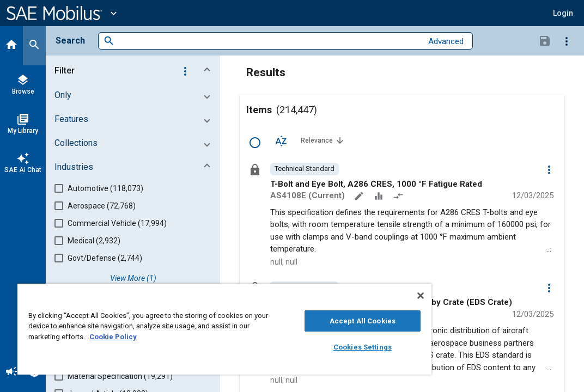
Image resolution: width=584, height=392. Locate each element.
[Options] (567, 41)
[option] (305, 169)
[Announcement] (11, 372)
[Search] (34, 46)
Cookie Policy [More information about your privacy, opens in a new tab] (189, 337)
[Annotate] (360, 197)
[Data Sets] (380, 197)
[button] (563, 13)
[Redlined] (399, 197)
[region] (187, 329)
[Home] (11, 46)
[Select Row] (255, 143)
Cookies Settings (300, 347)
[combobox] (268, 41)
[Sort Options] (281, 140)
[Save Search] (545, 40)
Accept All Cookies (300, 321)
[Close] (345, 296)
